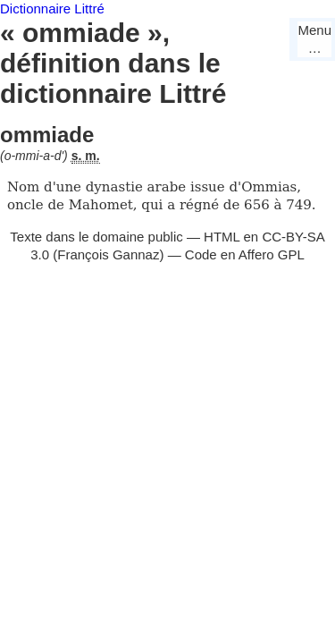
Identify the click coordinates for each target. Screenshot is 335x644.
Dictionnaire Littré (52, 8)
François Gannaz (108, 254)
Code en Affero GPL (245, 254)
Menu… (314, 39)
